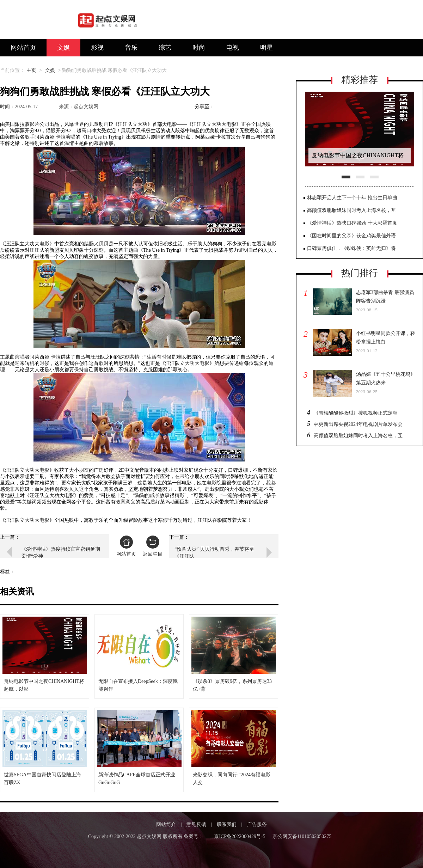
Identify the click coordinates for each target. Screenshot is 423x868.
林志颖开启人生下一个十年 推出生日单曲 (352, 198)
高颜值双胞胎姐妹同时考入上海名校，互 (351, 210)
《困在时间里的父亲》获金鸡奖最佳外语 (351, 236)
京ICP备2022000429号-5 (240, 836)
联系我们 (227, 824)
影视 (97, 48)
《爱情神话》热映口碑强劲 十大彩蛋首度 (352, 223)
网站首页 (23, 48)
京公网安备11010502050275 (302, 836)
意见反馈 (196, 824)
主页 (31, 70)
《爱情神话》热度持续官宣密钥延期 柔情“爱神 (61, 553)
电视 (233, 48)
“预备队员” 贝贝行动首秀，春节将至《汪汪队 (214, 553)
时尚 (199, 48)
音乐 (131, 48)
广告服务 (257, 824)
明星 (266, 48)
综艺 (165, 48)
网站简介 (166, 824)
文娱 (63, 48)
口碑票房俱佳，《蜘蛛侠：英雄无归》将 (351, 248)
